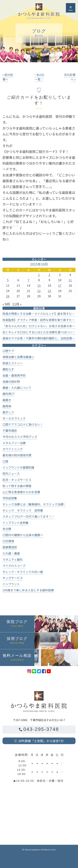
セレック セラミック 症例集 (23, 510)
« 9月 (6, 304)
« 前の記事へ (8, 77)
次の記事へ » (70, 77)
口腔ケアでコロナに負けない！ (23, 424)
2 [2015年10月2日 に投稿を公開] (49, 275)
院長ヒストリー (13, 363)
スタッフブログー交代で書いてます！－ (28, 516)
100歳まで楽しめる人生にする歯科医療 (28, 590)
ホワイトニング (13, 449)
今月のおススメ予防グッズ (20, 437)
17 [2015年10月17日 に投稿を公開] (60, 285)
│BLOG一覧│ (39, 77)
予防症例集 (10, 498)
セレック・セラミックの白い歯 (23, 572)
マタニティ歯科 (13, 559)
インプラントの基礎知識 (18, 467)
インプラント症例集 (15, 523)
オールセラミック (14, 418)
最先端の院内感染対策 (17, 455)
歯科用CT (9, 394)
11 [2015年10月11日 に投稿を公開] (70, 280)
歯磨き (7, 400)
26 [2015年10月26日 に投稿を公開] (8, 296)
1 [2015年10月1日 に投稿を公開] (39, 275)
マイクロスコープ (14, 566)
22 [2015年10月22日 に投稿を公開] (39, 291)
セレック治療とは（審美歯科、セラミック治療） (34, 504)
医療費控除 (10, 547)
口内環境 (8, 541)
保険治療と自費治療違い (18, 357)
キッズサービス (13, 578)
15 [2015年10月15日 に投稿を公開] (39, 285)
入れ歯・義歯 (11, 553)
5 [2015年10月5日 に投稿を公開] (8, 280)
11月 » (17, 304)
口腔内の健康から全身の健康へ (23, 535)
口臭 (5, 461)
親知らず (8, 369)
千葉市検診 (10, 430)
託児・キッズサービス (17, 480)
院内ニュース (11, 473)
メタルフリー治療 (14, 443)
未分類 (7, 529)
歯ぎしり (8, 412)
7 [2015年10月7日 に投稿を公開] (29, 280)
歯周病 (7, 406)
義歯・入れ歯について (17, 388)
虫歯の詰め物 (11, 381)
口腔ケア (8, 351)
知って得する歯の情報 (17, 486)
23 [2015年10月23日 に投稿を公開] (49, 291)
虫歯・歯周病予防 (14, 375)
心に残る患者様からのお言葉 (21, 492)
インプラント (11, 584)
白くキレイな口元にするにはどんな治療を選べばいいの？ (40, 332)
